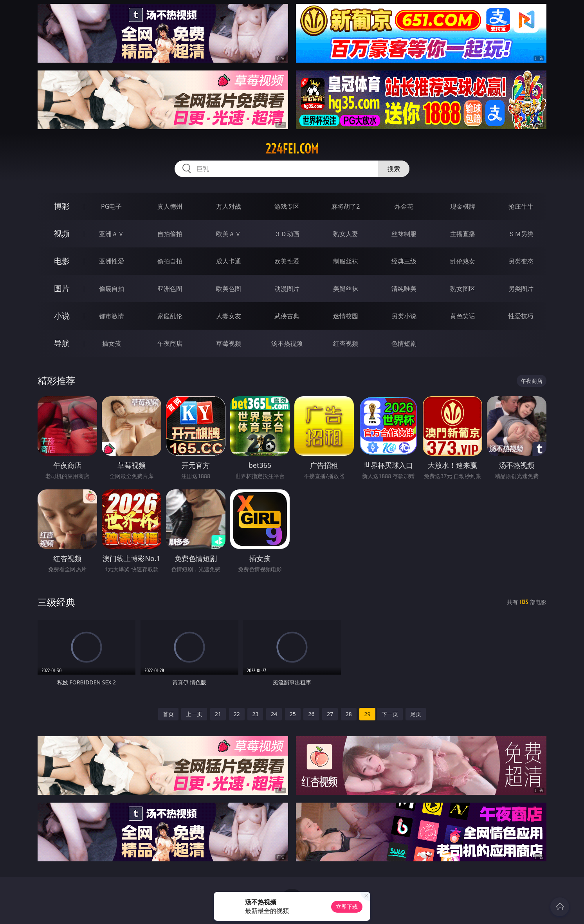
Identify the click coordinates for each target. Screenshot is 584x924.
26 (311, 714)
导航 (62, 343)
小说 (62, 316)
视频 (62, 234)
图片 (62, 288)
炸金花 (404, 206)
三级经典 (56, 602)
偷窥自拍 (112, 289)
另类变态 (521, 261)
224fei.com (292, 149)
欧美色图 (229, 289)
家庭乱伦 (170, 316)
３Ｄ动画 (287, 234)
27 (330, 714)
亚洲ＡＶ (112, 234)
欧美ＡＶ (229, 234)
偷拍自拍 (170, 261)
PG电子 (111, 206)
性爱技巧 (521, 316)
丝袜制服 (404, 234)
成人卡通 (229, 261)
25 (293, 714)
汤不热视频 (287, 343)
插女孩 (112, 343)
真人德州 (170, 206)
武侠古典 (287, 316)
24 (274, 714)
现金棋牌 (463, 206)
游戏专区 (287, 206)
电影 (62, 261)
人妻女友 (229, 316)
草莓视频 (229, 343)
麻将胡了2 (345, 206)
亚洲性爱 (112, 261)
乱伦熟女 (463, 261)
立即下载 (347, 907)
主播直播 (463, 234)
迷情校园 (346, 316)
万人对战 (229, 206)
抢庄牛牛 (521, 206)
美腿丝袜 (346, 289)
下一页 (390, 714)
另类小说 (404, 316)
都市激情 (112, 316)
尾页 (416, 714)
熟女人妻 (346, 234)
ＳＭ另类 (521, 234)
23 (255, 714)
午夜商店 (170, 343)
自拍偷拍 (170, 234)
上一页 (194, 714)
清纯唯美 (404, 289)
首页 (168, 714)
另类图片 (521, 289)
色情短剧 (404, 343)
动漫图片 (287, 289)
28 (349, 714)
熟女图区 (463, 289)
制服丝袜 (346, 261)
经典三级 (404, 261)
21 (218, 714)
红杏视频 (346, 343)
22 (237, 714)
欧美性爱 (287, 261)
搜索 (394, 169)
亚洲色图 (170, 289)
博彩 (62, 206)
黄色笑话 (463, 316)
